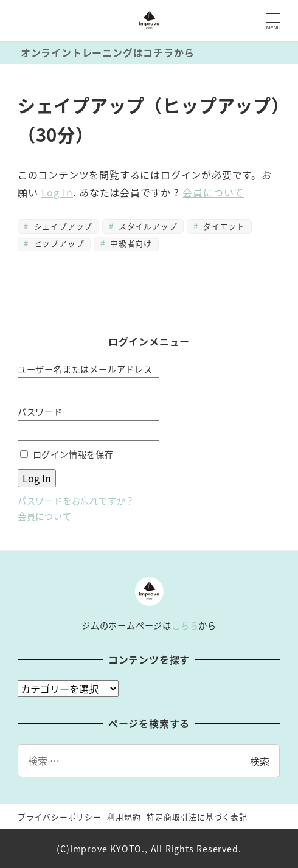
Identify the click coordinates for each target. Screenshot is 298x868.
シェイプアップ (62, 226)
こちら (185, 625)
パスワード (40, 412)
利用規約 (124, 817)
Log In (57, 192)
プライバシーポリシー (60, 817)
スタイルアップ (146, 226)
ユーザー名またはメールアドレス (85, 369)
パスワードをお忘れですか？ (76, 501)
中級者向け (130, 243)
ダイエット (223, 226)
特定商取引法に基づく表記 (197, 817)
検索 (260, 761)
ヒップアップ (57, 243)
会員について (213, 192)
